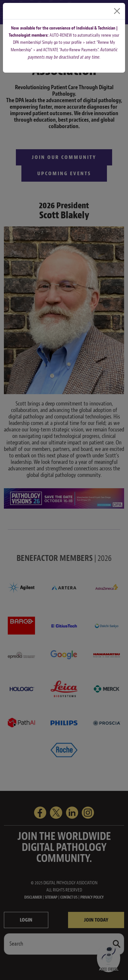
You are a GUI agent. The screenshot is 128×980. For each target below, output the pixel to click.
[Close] (117, 11)
